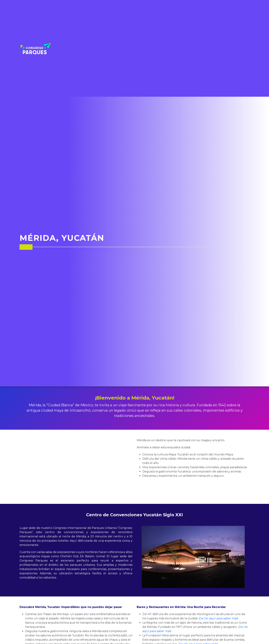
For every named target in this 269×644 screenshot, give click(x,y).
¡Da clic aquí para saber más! (218, 618)
